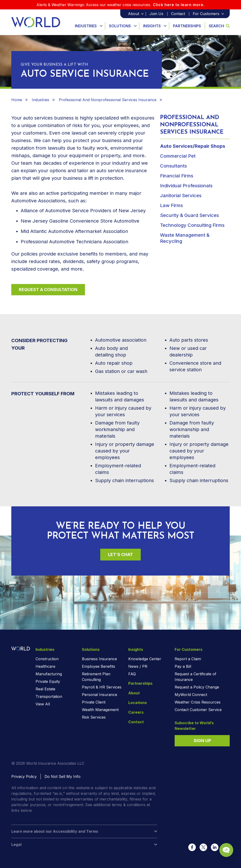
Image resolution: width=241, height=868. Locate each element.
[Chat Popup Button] (224, 847)
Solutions (120, 26)
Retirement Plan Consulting (96, 677)
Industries (86, 26)
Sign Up (202, 741)
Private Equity (48, 681)
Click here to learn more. (179, 5)
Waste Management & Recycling (185, 238)
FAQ (132, 674)
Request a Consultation (48, 290)
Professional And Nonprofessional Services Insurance (108, 100)
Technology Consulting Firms (192, 225)
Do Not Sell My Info (62, 776)
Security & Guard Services (189, 215)
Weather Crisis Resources (198, 702)
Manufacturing (49, 674)
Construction (47, 659)
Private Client (94, 702)
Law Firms (171, 205)
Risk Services (94, 717)
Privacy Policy (24, 776)
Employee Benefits (98, 666)
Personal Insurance (100, 695)
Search (219, 26)
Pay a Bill (183, 666)
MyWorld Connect (191, 695)
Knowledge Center (145, 659)
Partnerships (187, 26)
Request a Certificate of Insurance (195, 677)
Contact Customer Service (198, 710)
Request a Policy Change (197, 687)
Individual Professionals (186, 186)
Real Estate (45, 689)
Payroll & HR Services (102, 687)
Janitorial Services (181, 196)
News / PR (138, 666)
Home (17, 100)
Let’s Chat (120, 554)
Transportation (49, 696)
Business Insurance (99, 659)
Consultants (173, 166)
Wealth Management (100, 710)
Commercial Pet (178, 156)
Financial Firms (177, 176)
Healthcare (45, 666)
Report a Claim (188, 659)
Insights (152, 26)
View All (43, 704)
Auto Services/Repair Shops (193, 146)
